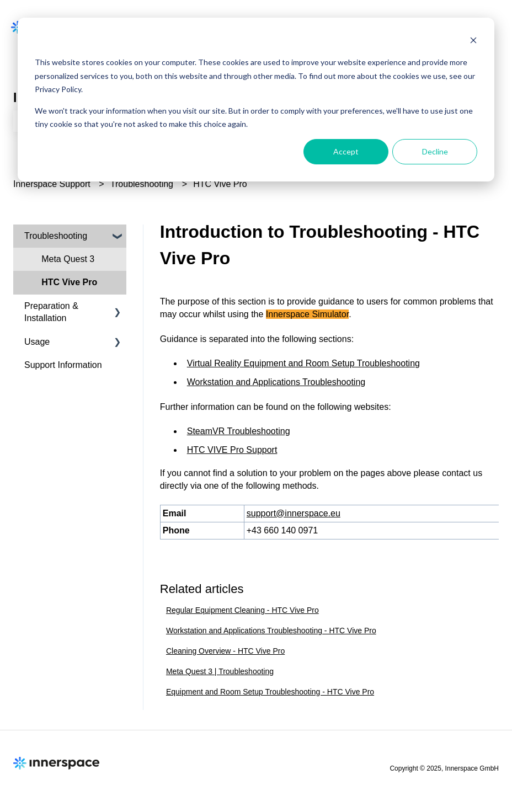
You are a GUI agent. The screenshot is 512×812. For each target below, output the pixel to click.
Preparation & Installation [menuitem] (51, 312)
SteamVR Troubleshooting (239, 431)
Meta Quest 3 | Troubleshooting (220, 671)
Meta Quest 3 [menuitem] (68, 259)
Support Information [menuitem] (63, 365)
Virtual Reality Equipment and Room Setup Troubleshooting (303, 363)
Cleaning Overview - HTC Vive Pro (225, 651)
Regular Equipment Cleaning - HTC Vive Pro (242, 610)
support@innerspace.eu (294, 513)
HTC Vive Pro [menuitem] (69, 282)
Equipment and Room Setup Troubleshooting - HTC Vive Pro (270, 692)
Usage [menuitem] (37, 342)
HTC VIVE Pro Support (232, 450)
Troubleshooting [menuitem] (56, 236)
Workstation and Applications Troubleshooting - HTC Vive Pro (271, 631)
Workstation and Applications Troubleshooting (276, 382)
